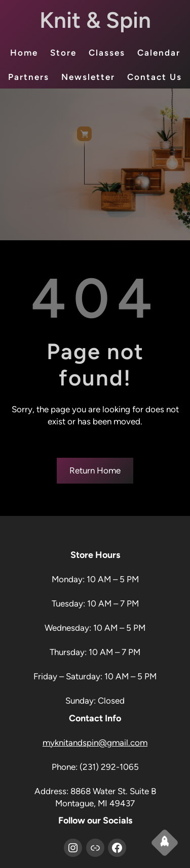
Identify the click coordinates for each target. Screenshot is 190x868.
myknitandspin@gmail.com (95, 743)
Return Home (95, 470)
